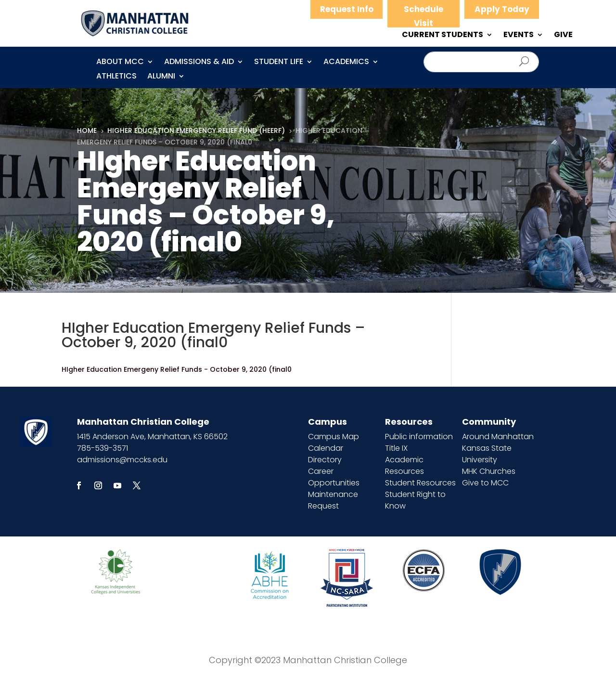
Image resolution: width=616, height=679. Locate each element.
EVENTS (519, 36)
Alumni (161, 77)
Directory (325, 460)
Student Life (279, 63)
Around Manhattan (498, 437)
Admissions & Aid (199, 63)
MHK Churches (489, 471)
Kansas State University (487, 454)
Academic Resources (404, 465)
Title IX (396, 448)
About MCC (120, 63)
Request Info (347, 9)
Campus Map (334, 437)
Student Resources (420, 483)
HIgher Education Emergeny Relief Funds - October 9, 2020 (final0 (177, 369)
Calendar (326, 448)
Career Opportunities (334, 477)
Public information (419, 437)
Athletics (116, 77)
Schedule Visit (423, 16)
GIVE (563, 36)
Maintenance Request (333, 500)
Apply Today (502, 9)
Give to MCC (485, 483)
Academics (346, 63)
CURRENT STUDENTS (443, 36)
